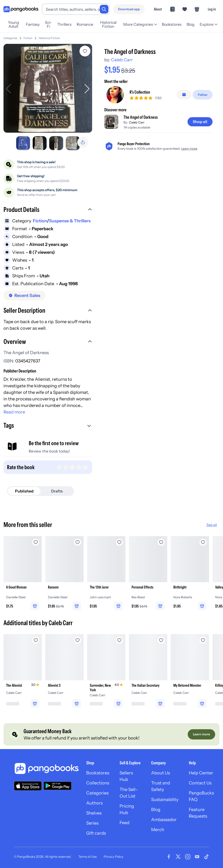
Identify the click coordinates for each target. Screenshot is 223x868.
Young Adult (14, 24)
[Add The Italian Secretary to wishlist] (161, 640)
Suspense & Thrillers (70, 221)
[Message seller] (184, 95)
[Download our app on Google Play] (57, 786)
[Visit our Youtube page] (197, 857)
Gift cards (96, 833)
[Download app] (129, 9)
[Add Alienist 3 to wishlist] (78, 640)
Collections (98, 783)
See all (212, 525)
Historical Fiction (108, 24)
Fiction (28, 38)
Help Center (201, 773)
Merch (158, 830)
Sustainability (165, 799)
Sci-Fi (48, 24)
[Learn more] (201, 734)
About (158, 9)
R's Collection (140, 92)
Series (92, 823)
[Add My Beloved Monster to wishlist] (203, 640)
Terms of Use (88, 857)
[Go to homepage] (21, 9)
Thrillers (64, 24)
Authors (94, 803)
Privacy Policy (114, 857)
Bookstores (172, 24)
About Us (160, 773)
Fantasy (33, 24)
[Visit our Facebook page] (169, 857)
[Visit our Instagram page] (188, 857)
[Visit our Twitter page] (178, 857)
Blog (191, 24)
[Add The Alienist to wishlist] (36, 640)
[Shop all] (200, 122)
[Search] (104, 9)
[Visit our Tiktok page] (206, 857)
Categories (10, 38)
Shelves (94, 813)
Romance (85, 24)
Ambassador (164, 820)
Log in (212, 9)
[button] (48, 210)
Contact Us (200, 783)
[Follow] (203, 95)
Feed (124, 823)
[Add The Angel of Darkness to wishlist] (85, 51)
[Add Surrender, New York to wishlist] (119, 640)
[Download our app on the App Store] (28, 786)
